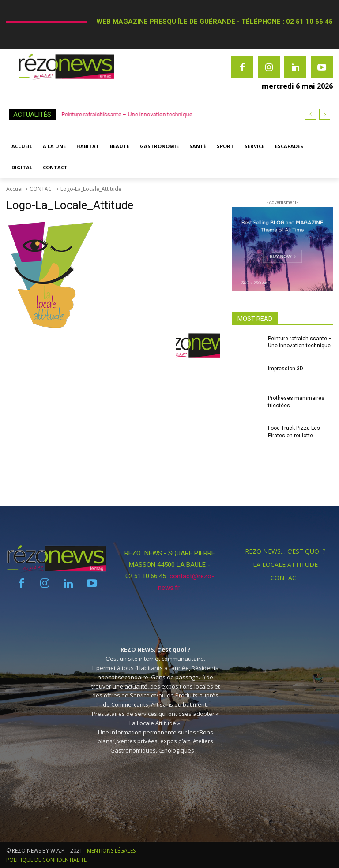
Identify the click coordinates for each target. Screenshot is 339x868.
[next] (325, 114)
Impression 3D (286, 369)
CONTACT (42, 189)
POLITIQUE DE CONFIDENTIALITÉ (46, 860)
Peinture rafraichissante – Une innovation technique (128, 114)
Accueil (15, 189)
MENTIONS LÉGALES (111, 851)
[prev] (311, 114)
